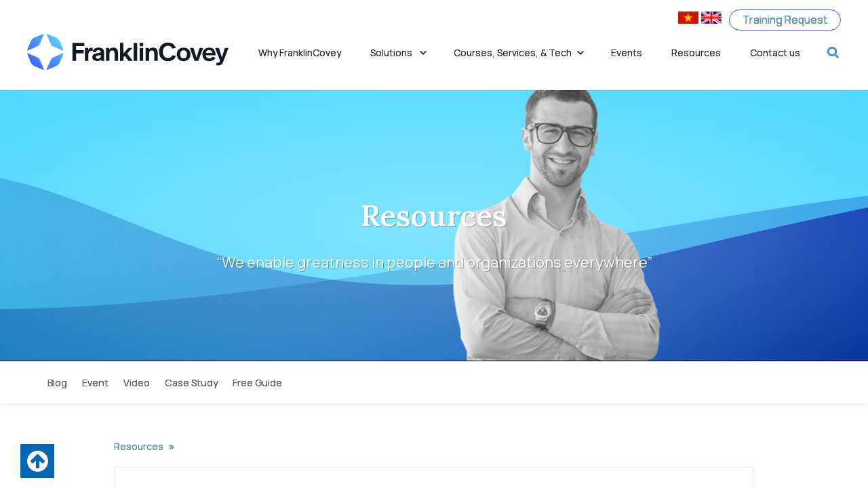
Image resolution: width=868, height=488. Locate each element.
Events (627, 53)
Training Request (784, 20)
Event (95, 383)
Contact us (775, 53)
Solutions (399, 53)
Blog (57, 383)
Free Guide (257, 383)
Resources (696, 53)
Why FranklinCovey (300, 53)
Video (137, 383)
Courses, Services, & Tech (519, 53)
